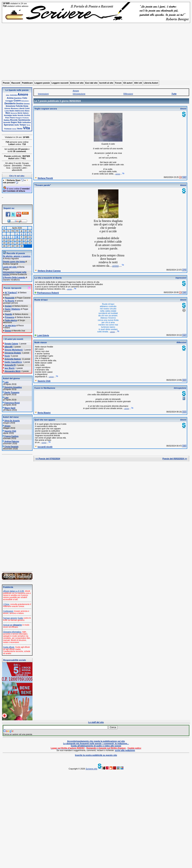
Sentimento (24, 120)
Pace (7, 118)
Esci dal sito (91, 83)
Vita (26, 128)
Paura (12, 118)
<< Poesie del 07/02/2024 (48, 459)
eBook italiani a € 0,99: (14, 591)
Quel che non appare (45, 420)
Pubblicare (27, 83)
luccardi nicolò (45, 447)
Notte (15, 115)
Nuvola (21, 115)
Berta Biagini (44, 413)
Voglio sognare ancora (46, 109)
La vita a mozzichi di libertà (48, 278)
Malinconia (20, 111)
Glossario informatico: (12, 632)
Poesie (6, 83)
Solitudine (27, 122)
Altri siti (138, 83)
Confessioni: (8, 611)
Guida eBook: (9, 647)
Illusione (14, 108)
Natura (26, 113)
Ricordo (14, 120)
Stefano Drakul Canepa (49, 271)
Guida (20, 618)
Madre (12, 111)
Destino (20, 104)
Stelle (17, 125)
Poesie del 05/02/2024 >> (175, 459)
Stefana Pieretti (45, 178)
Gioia (26, 106)
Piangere (19, 118)
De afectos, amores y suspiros (17, 256)
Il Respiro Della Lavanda (14, 278)
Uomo (14, 129)
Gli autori (128, 83)
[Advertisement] (96, 52)
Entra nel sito (77, 83)
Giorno (7, 108)
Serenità (7, 122)
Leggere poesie (42, 83)
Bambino (18, 98)
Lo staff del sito (96, 722)
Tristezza (8, 129)
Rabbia (7, 120)
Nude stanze (41, 342)
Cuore (17, 101)
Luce (27, 108)
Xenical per (12, 625)
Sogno (14, 122)
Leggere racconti (60, 83)
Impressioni (43, 94)
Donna (27, 104)
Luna (7, 111)
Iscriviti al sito (106, 83)
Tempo (23, 125)
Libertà (21, 108)
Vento (20, 129)
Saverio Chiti (44, 381)
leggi (118, 174)
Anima (10, 98)
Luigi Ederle (43, 335)
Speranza (9, 125)
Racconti (16, 83)
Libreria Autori (151, 83)
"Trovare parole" (43, 185)
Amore (23, 95)
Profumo (26, 118)
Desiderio (10, 103)
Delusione (25, 101)
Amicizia (13, 95)
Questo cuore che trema (14, 262)
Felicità (19, 106)
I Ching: (6, 604)
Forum (118, 83)
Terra (28, 125)
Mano (27, 111)
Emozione (11, 106)
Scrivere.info (91, 769)
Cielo (25, 98)
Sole (20, 122)
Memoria (14, 113)
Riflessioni (128, 94)
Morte (20, 113)
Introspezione (79, 94)
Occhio (27, 115)
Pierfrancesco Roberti (48, 293)
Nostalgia (8, 115)
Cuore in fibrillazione (45, 388)
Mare (8, 113)
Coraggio (9, 101)
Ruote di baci (41, 300)
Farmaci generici (10, 618)
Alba (8, 95)
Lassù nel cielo (10, 267)
